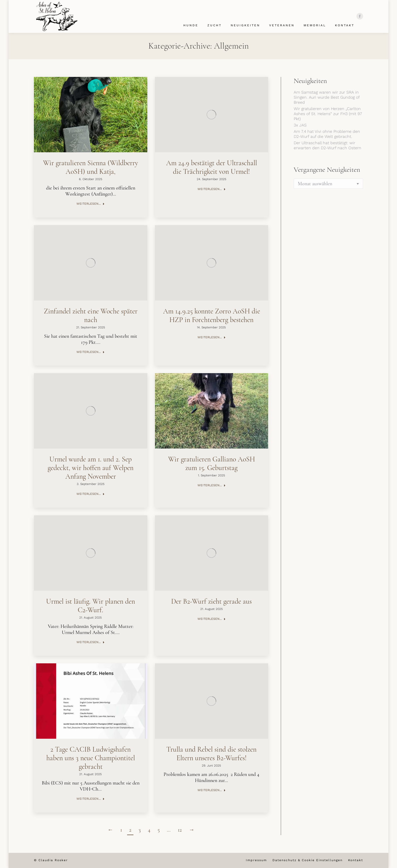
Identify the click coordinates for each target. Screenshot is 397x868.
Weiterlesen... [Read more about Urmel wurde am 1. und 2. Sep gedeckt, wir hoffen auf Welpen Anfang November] (91, 494)
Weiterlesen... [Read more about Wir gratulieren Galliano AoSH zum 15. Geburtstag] (212, 485)
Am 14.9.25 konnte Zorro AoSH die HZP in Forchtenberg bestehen (212, 315)
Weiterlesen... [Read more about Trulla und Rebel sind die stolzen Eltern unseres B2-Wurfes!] (212, 790)
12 (180, 830)
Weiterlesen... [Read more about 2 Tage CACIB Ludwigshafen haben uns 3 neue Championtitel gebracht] (91, 799)
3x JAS (300, 125)
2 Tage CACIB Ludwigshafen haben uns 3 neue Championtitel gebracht (91, 758)
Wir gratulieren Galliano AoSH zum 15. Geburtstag (212, 463)
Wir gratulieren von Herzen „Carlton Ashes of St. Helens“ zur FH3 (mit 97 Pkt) (328, 114)
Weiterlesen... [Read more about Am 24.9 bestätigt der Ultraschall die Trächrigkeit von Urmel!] (212, 189)
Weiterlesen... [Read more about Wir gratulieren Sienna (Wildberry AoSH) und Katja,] (91, 204)
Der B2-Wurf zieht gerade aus (211, 601)
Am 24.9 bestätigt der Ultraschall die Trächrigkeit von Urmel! (212, 167)
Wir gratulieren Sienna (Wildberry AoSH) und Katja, (91, 167)
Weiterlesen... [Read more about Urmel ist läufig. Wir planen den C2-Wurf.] (91, 642)
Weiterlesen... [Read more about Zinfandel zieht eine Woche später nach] (91, 352)
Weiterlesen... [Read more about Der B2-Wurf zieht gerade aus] (212, 619)
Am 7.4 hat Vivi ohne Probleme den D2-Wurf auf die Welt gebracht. (327, 134)
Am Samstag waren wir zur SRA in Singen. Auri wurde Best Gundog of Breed (327, 97)
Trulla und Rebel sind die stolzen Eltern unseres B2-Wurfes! (211, 754)
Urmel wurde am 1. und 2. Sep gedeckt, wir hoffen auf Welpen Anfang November (91, 468)
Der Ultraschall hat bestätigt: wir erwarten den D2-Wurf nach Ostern (327, 145)
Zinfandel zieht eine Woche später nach (91, 315)
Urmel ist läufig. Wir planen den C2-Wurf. (91, 606)
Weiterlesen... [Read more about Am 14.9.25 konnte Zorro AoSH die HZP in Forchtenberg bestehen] (212, 337)
